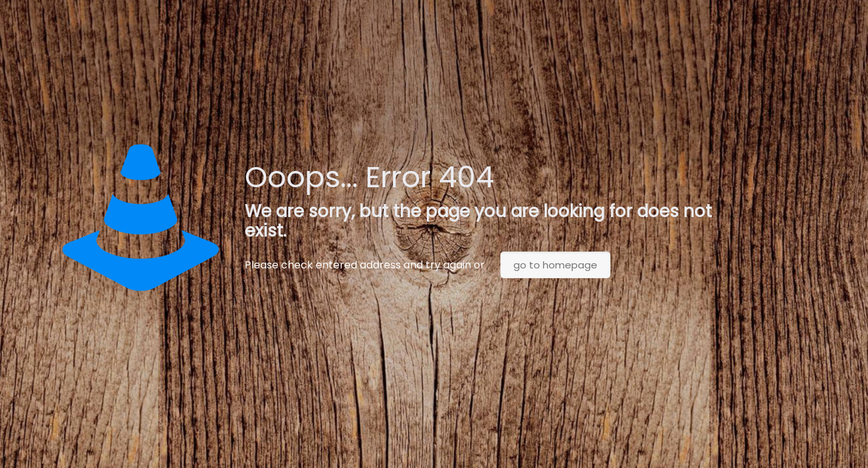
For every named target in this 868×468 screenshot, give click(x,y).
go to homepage (555, 265)
